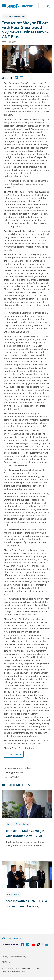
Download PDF (14, 754)
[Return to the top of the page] (48, 945)
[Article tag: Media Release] (13, 894)
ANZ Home (7, 962)
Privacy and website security (14, 957)
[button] (4, 6)
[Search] (48, 6)
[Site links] (20, 938)
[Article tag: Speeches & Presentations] (18, 824)
